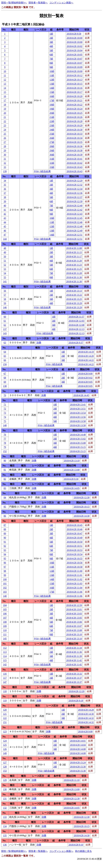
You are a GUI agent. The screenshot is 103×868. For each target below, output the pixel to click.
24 (5, 130)
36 (5, 189)
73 (5, 413)
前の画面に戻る (83, 851)
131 (5, 799)
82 (5, 479)
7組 (51, 59)
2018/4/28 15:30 (78, 767)
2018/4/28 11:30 (74, 277)
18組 (52, 105)
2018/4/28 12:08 (77, 325)
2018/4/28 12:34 (75, 189)
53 (5, 269)
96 (5, 563)
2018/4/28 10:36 (75, 146)
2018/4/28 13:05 (74, 618)
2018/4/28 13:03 (74, 614)
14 (5, 88)
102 (5, 588)
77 (5, 439)
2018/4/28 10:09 (75, 67)
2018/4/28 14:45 (81, 395)
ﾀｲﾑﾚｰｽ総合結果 (42, 171)
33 (5, 167)
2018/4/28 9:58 (74, 34)
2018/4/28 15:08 (78, 443)
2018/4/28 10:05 (75, 55)
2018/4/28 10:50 (75, 542)
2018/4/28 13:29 (74, 303)
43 (5, 218)
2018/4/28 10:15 (75, 84)
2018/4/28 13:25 (74, 299)
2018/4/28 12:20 (77, 691)
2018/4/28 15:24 (78, 762)
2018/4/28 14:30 (82, 516)
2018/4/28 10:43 (75, 167)
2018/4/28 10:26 (75, 117)
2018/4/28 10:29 (75, 125)
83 (5, 488)
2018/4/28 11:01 (75, 575)
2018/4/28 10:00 (75, 38)
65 (5, 356)
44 (5, 222)
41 (5, 210)
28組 (52, 146)
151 (5, 722)
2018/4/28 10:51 (75, 546)
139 (5, 171)
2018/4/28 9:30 (71, 479)
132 (5, 808)
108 (5, 622)
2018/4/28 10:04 (75, 50)
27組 (52, 142)
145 (5, 639)
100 (5, 579)
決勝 (39, 343)
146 (5, 307)
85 (5, 507)
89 (5, 533)
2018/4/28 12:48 (75, 226)
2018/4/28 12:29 (75, 181)
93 (5, 550)
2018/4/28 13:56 (78, 417)
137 (5, 329)
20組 (52, 113)
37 (5, 193)
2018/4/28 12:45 (75, 218)
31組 (52, 159)
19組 (52, 109)
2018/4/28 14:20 (86, 356)
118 (5, 691)
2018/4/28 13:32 (74, 674)
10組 (52, 71)
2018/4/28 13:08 (74, 630)
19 (5, 109)
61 (5, 321)
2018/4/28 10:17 (75, 92)
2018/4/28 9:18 (76, 701)
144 (5, 239)
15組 (52, 92)
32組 (52, 163)
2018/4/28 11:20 (74, 261)
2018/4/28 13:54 (78, 413)
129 (5, 780)
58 (5, 299)
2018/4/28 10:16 (75, 88)
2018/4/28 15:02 (78, 439)
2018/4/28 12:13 (77, 329)
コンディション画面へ (61, 3)
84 (5, 497)
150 (5, 364)
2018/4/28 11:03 (75, 584)
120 (5, 710)
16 (5, 96)
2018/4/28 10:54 (75, 554)
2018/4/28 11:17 (74, 256)
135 (5, 835)
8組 (51, 63)
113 (5, 652)
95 (5, 558)
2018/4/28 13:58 (78, 421)
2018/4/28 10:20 (75, 96)
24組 (52, 130)
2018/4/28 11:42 (74, 660)
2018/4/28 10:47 (75, 533)
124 (5, 741)
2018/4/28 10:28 (75, 121)
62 (5, 325)
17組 (52, 100)
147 (5, 682)
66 (5, 360)
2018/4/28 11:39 (74, 656)
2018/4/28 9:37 (76, 343)
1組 (51, 34)
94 (5, 554)
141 (5, 282)
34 (5, 181)
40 (5, 206)
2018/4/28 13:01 (74, 609)
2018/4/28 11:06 (75, 592)
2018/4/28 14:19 (86, 352)
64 (5, 352)
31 (5, 159)
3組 (51, 42)
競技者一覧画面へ (38, 3)
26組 (52, 138)
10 (5, 71)
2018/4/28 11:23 (74, 265)
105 (5, 609)
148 (5, 425)
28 (5, 146)
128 (5, 767)
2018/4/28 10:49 (75, 538)
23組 (52, 125)
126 (5, 749)
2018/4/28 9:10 (76, 845)
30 (5, 155)
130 (5, 789)
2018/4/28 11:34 (74, 648)
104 (5, 605)
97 (5, 567)
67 (5, 374)
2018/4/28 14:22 (86, 360)
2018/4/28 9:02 (85, 378)
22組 (52, 121)
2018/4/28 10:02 (75, 46)
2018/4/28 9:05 (85, 382)
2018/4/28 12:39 (75, 201)
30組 (52, 155)
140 (5, 596)
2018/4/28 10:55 (75, 558)
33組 (52, 167)
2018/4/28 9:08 (85, 732)
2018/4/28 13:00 (72, 470)
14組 (52, 88)
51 (5, 261)
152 (5, 451)
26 (5, 138)
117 (5, 678)
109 (5, 626)
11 (5, 75)
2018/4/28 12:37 (75, 197)
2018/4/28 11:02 (75, 579)
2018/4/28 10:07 (75, 59)
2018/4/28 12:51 (75, 235)
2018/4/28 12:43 (75, 214)
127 (5, 762)
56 (5, 291)
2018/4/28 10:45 (75, 525)
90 (5, 538)
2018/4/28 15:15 (78, 447)
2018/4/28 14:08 (78, 749)
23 (5, 125)
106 (5, 614)
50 (5, 256)
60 (5, 317)
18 (5, 105)
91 (5, 542)
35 (5, 185)
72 (5, 409)
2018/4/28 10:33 (75, 134)
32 (5, 163)
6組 (51, 55)
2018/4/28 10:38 (75, 150)
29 (5, 150)
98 (5, 571)
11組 (52, 75)
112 (5, 648)
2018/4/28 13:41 (78, 405)
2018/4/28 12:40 (75, 206)
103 (5, 592)
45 (5, 226)
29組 (52, 150)
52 (5, 265)
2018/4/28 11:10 (72, 780)
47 (5, 235)
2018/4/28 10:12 (75, 75)
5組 (51, 50)
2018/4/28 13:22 (74, 295)
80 (5, 461)
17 (5, 100)
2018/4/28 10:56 (75, 563)
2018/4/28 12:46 (75, 222)
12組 (52, 80)
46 (5, 231)
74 (5, 417)
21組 (52, 117)
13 (5, 84)
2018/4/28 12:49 (75, 231)
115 (5, 660)
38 (5, 197)
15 (5, 92)
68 (5, 378)
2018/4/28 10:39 (75, 155)
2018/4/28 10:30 (75, 130)
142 (5, 665)
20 (5, 113)
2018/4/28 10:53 (75, 550)
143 (5, 333)
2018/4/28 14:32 (86, 718)
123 (5, 732)
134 (5, 826)
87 (5, 525)
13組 (52, 84)
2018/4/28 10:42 (75, 163)
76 (5, 435)
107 (5, 618)
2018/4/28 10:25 (75, 113)
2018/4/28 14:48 (78, 435)
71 (5, 405)
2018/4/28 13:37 (74, 678)
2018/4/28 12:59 (74, 605)
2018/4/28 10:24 (75, 109)
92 (5, 546)
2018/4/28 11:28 (74, 273)
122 (5, 718)
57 (5, 295)
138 (5, 386)
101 (5, 584)
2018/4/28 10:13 (75, 80)
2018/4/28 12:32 (75, 185)
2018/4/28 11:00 (75, 571)
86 (5, 516)
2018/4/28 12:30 (82, 497)
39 (5, 201)
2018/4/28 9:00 (85, 374)
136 (5, 845)
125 (5, 745)
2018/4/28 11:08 (74, 248)
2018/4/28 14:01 (78, 741)
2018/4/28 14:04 (78, 745)
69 (5, 382)
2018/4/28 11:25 (74, 269)
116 (5, 674)
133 (5, 817)
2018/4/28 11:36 (74, 652)
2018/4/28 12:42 (75, 210)
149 (5, 753)
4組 (51, 46)
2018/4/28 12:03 (77, 321)
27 (5, 142)
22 (5, 121)
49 (5, 252)
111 (5, 634)
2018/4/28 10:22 (75, 105)
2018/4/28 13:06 (74, 622)
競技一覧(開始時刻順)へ (14, 3)
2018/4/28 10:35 (75, 142)
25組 (52, 134)
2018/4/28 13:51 (78, 409)
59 (5, 303)
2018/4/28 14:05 (72, 488)
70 (5, 395)
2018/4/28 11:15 (74, 252)
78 (5, 443)
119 (5, 701)
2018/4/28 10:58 (75, 567)
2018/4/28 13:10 (72, 461)
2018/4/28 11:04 (75, 588)
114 (5, 656)
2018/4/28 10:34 (75, 138)
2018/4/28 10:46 (75, 529)
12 (5, 80)
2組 (51, 38)
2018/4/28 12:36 (75, 193)
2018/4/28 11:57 (77, 317)
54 (5, 273)
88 (5, 529)
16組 (52, 96)
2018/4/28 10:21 (75, 100)
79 (5, 447)
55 (5, 277)
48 (5, 248)
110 (5, 630)
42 (5, 214)
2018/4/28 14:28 (86, 710)
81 (5, 470)
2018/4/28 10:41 (75, 159)
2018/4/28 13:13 (74, 291)
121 (5, 714)
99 (5, 575)
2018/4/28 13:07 (74, 626)
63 (5, 343)
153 (5, 771)
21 (5, 117)
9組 (51, 67)
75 (5, 421)
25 (5, 134)
